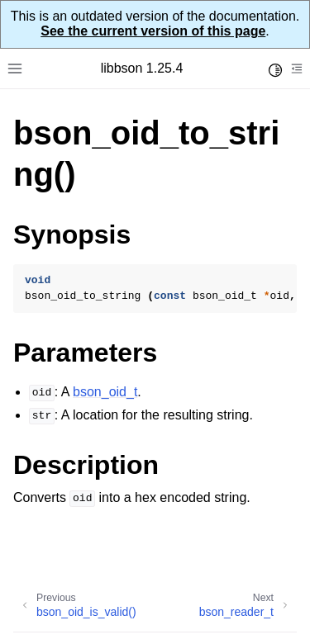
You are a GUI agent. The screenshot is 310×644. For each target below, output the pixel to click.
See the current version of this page (153, 31)
